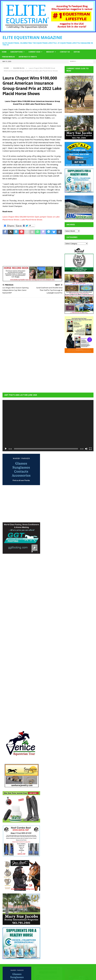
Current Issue (34, 52)
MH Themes (68, 977)
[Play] (6, 449)
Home (4, 52)
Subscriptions (16, 52)
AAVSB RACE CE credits (28, 57)
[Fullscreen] (90, 449)
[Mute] (86, 449)
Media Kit (50, 52)
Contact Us (65, 52)
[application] (48, 426)
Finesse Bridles (8, 57)
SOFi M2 (77, 52)
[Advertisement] (80, 371)
